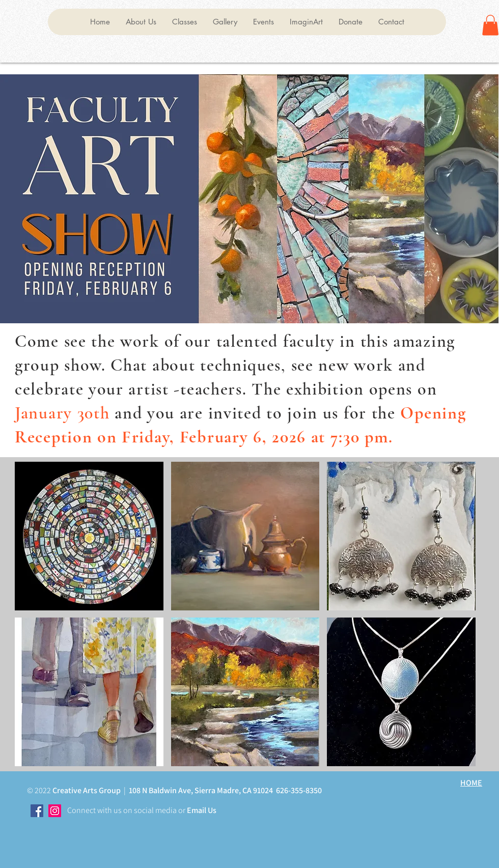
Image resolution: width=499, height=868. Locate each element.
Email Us (201, 810)
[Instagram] (55, 811)
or (181, 810)
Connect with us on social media (122, 810)
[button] (141, 22)
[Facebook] (37, 811)
